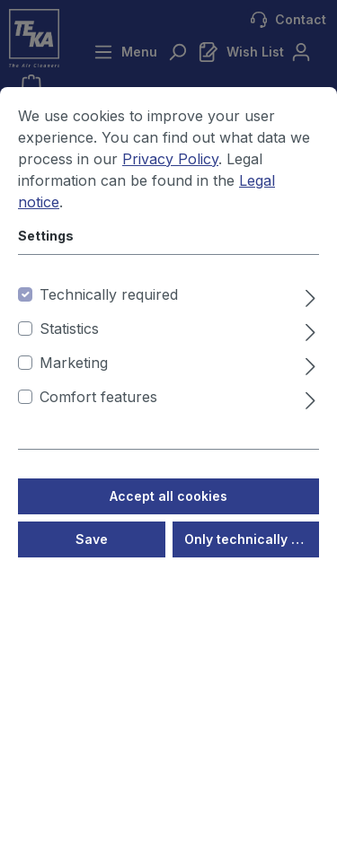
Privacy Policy (170, 161)
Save (92, 541)
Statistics (69, 330)
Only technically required (252, 541)
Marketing (74, 364)
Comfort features (98, 399)
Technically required (109, 296)
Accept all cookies (168, 498)
